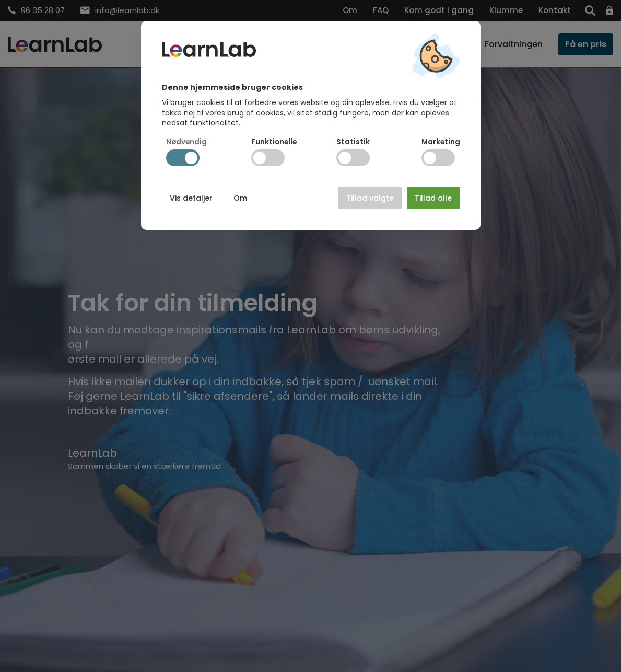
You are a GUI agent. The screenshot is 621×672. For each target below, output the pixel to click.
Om (240, 198)
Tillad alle (433, 198)
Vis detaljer (191, 198)
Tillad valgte (370, 198)
